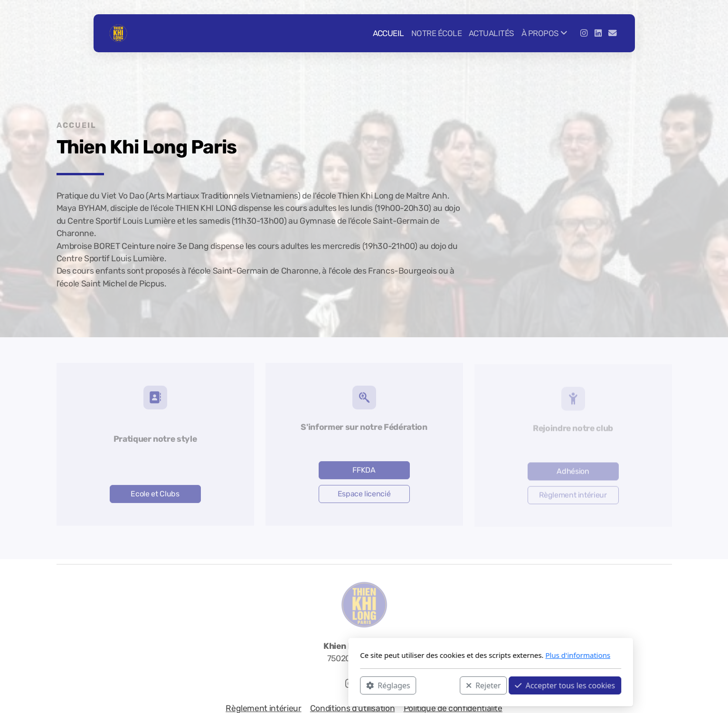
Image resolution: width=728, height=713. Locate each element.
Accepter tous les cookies (439, 685)
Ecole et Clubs (155, 495)
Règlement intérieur (573, 496)
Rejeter (357, 685)
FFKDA (364, 471)
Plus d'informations (451, 655)
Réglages (262, 685)
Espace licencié (364, 495)
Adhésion (573, 472)
